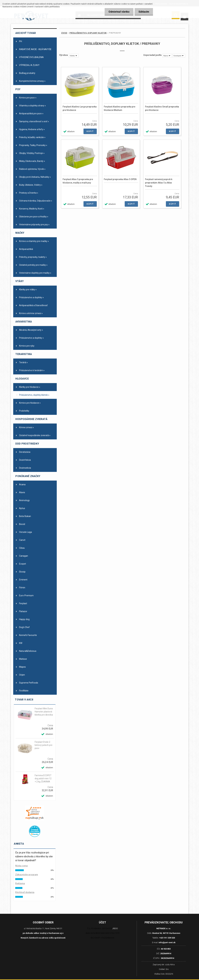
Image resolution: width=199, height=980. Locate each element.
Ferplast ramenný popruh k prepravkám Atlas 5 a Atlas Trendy (159, 183)
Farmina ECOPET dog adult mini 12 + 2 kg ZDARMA (43, 778)
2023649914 (166, 953)
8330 (116, 928)
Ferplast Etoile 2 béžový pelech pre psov (44, 745)
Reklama (20, 883)
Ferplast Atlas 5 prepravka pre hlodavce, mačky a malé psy (78, 181)
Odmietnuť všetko (119, 12)
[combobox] (167, 56)
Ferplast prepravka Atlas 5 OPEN (120, 179)
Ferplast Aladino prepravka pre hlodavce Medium (120, 108)
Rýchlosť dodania (25, 892)
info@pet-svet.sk (167, 942)
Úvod (64, 33)
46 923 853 (166, 949)
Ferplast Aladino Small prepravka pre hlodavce (162, 108)
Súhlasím (144, 12)
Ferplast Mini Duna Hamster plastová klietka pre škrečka (44, 712)
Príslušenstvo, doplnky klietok (88, 33)
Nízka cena (21, 866)
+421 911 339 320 (167, 938)
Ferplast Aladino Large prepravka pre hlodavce (80, 108)
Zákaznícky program (27, 875)
